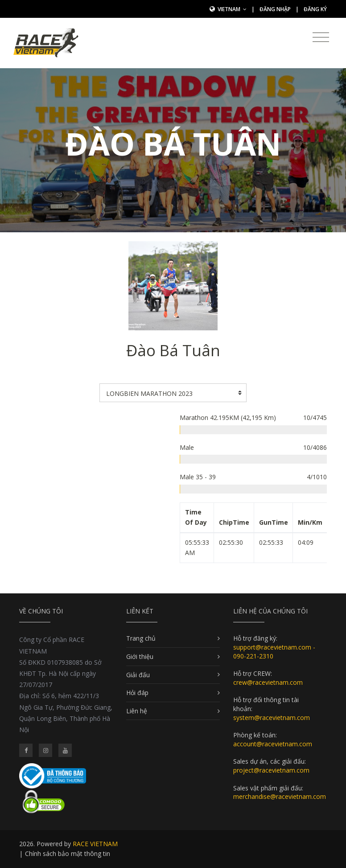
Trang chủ (141, 638)
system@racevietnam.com (272, 718)
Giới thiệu (140, 656)
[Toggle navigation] (321, 37)
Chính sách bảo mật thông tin (68, 854)
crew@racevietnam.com (268, 682)
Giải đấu (138, 675)
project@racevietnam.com (271, 770)
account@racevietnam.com (273, 744)
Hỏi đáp (137, 693)
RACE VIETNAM (95, 844)
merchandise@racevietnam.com (280, 796)
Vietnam (232, 9)
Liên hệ (137, 711)
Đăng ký (315, 9)
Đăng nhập (275, 9)
